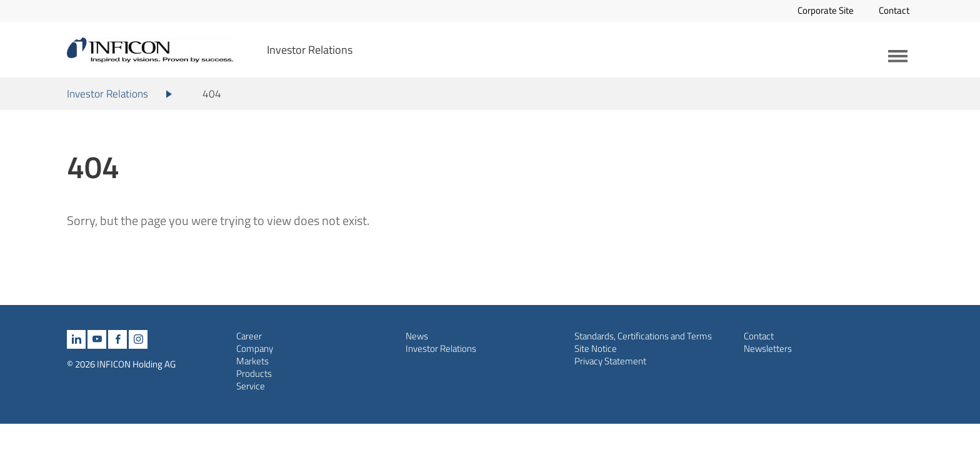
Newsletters (768, 348)
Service (251, 386)
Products (254, 373)
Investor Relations (310, 50)
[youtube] (97, 339)
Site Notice (596, 348)
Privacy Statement (610, 361)
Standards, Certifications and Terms (643, 336)
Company (255, 348)
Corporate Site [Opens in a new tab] (826, 10)
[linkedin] (76, 339)
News (417, 336)
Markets (252, 361)
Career (249, 336)
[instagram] (138, 339)
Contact (894, 10)
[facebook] (117, 339)
